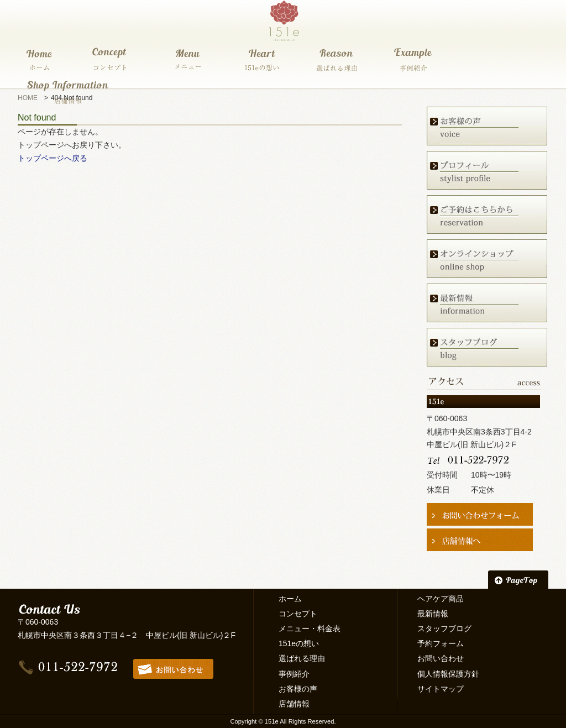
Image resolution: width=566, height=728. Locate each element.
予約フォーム (441, 643)
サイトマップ (441, 689)
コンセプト (298, 614)
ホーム (290, 599)
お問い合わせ (441, 658)
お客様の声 (298, 689)
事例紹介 (294, 674)
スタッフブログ (444, 629)
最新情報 (433, 614)
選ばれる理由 (302, 658)
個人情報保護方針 (448, 674)
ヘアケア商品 (441, 599)
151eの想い (299, 643)
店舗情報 (294, 704)
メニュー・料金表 (310, 629)
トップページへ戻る (53, 158)
